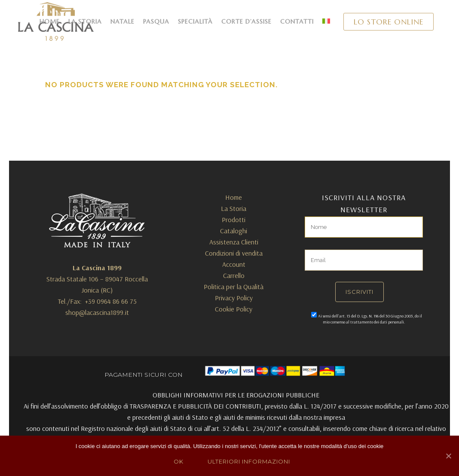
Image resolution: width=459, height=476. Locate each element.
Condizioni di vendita (234, 253)
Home (234, 197)
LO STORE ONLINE (389, 22)
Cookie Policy (234, 309)
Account (234, 264)
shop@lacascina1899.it (97, 312)
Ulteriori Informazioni (249, 461)
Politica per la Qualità (234, 287)
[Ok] (448, 456)
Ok (179, 461)
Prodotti (234, 220)
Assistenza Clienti (234, 242)
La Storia (234, 208)
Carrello (234, 275)
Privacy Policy (234, 298)
